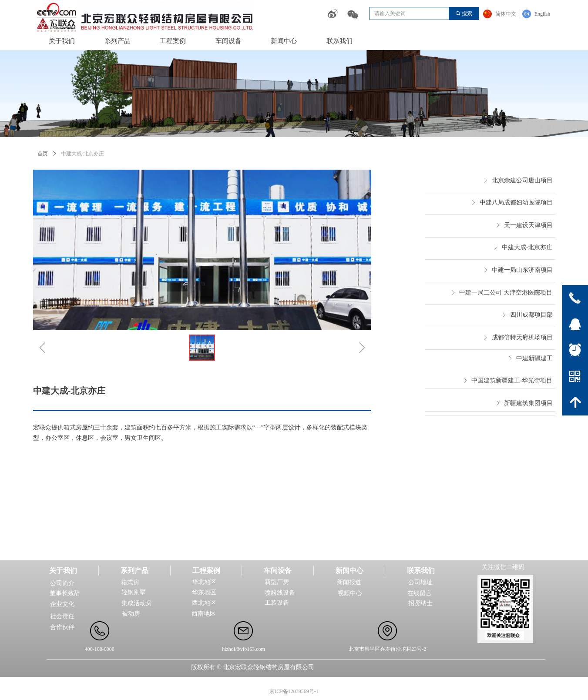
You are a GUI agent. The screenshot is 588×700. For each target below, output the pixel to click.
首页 (43, 154)
